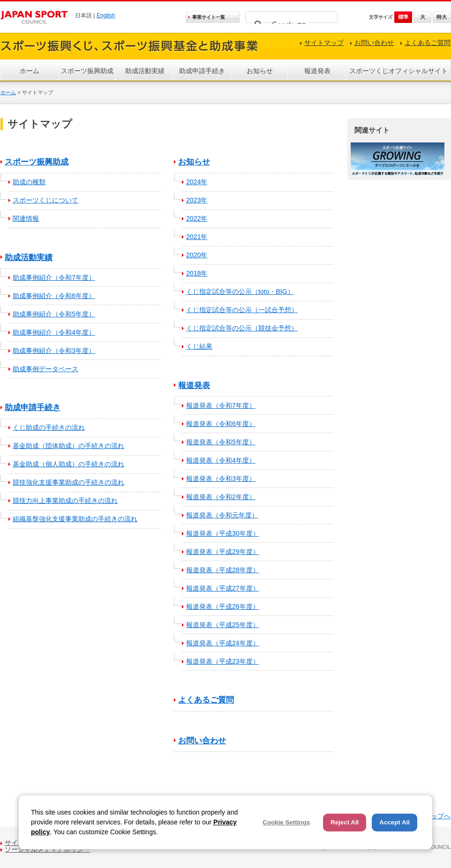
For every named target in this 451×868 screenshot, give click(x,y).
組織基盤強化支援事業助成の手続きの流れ (75, 519)
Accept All (395, 822)
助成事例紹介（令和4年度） (54, 332)
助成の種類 (29, 182)
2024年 (197, 182)
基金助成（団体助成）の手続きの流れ (68, 446)
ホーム (30, 71)
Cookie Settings (286, 822)
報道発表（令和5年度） (221, 442)
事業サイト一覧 (209, 17)
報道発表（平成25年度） (223, 625)
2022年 (197, 218)
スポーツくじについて (45, 200)
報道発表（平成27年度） (223, 588)
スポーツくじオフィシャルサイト (398, 71)
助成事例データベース (45, 369)
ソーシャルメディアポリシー (47, 849)
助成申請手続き (202, 71)
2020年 (197, 255)
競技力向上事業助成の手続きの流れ (65, 501)
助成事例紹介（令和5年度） (54, 314)
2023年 (197, 200)
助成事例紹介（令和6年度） (54, 296)
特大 (442, 17)
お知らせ (260, 71)
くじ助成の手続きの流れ (49, 427)
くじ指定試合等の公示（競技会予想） (242, 328)
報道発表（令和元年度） (222, 515)
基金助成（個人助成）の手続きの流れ (68, 464)
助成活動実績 (145, 71)
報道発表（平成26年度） (223, 606)
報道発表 (317, 71)
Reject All (345, 822)
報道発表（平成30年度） (223, 533)
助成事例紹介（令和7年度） (54, 277)
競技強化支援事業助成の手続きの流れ (68, 482)
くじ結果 (199, 346)
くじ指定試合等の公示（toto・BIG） (240, 292)
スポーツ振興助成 (87, 71)
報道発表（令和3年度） (221, 479)
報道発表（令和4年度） (221, 460)
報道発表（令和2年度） (221, 497)
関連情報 (26, 218)
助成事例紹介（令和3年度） (54, 351)
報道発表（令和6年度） (221, 424)
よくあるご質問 (428, 43)
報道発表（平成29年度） (223, 552)
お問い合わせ (374, 43)
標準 (403, 17)
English (106, 15)
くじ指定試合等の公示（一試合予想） (242, 310)
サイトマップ (324, 43)
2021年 (197, 237)
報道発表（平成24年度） (223, 643)
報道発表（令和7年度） (221, 405)
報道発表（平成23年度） (223, 661)
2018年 (197, 273)
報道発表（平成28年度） (223, 570)
